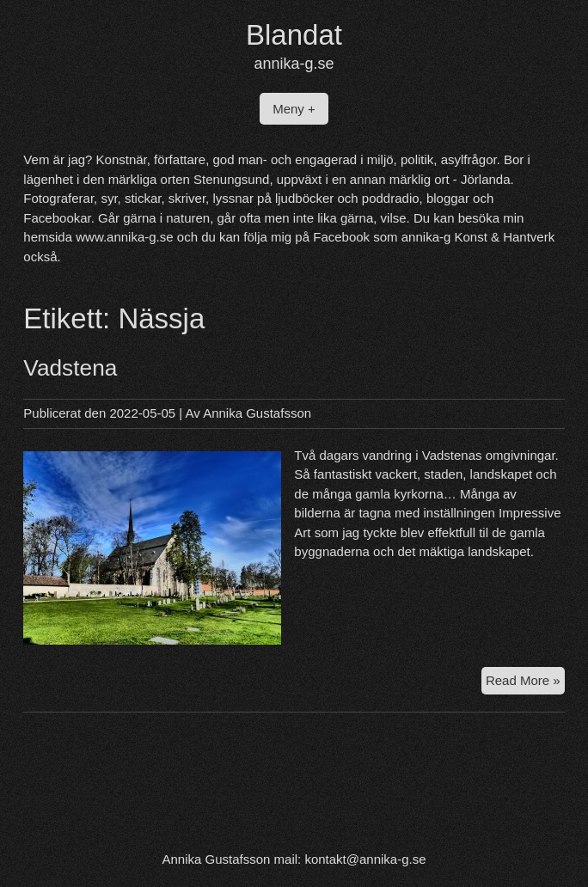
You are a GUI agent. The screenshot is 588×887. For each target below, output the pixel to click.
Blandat (294, 35)
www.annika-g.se (124, 237)
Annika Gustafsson (257, 413)
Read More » (525, 679)
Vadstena (70, 368)
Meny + (294, 109)
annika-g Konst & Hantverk (478, 237)
